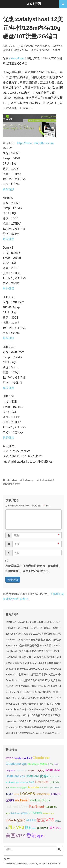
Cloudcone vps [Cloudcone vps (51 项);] (16, 764)
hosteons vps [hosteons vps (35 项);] (12, 782)
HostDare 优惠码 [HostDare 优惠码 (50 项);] (38, 776)
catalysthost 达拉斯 (12, 484)
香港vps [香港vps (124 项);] (36, 836)
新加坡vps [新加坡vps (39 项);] (43, 828)
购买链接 (8, 189)
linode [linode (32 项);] (17, 794)
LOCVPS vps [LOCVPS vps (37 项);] (43, 794)
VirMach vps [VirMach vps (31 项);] (48, 813)
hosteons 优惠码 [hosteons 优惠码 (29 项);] (27, 782)
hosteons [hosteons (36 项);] (55, 776)
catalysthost (17, 58)
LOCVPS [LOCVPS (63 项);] (28, 794)
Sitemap (56, 864)
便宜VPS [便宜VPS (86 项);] (45, 820)
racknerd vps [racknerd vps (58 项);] (40, 800)
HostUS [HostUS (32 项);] (57, 788)
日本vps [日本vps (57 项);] (55, 828)
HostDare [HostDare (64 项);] (52, 770)
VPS (60, 46)
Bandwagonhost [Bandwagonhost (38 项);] (23, 758)
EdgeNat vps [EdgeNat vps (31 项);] (21, 771)
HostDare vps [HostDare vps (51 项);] (15, 776)
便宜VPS (7, 50)
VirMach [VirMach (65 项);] (35, 813)
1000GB (29, 46)
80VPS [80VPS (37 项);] (9, 758)
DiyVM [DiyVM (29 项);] (50, 764)
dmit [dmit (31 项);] (56, 764)
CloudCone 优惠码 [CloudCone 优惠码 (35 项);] (37, 764)
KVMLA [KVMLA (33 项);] (9, 794)
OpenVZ (52, 46)
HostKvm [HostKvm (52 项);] (42, 782)
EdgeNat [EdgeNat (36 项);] (10, 771)
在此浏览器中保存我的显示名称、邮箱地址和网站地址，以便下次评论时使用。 (33, 569)
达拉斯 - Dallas (20, 50)
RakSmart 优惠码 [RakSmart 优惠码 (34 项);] (19, 813)
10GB (36, 46)
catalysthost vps (27, 480)
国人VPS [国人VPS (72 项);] (16, 827)
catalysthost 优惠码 (45, 480)
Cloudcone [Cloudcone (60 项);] (41, 758)
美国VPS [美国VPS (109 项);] (15, 836)
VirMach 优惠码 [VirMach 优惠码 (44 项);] (15, 820)
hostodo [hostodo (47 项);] (33, 787)
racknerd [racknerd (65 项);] (22, 800)
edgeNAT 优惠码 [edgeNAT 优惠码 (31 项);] (36, 771)
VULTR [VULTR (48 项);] (31, 820)
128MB (44, 46)
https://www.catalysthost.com (35, 143)
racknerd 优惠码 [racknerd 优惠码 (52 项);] (17, 806)
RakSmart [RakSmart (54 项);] (37, 806)
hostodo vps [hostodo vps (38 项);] (46, 788)
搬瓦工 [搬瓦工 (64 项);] (30, 827)
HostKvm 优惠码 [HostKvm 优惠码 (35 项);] (19, 788)
